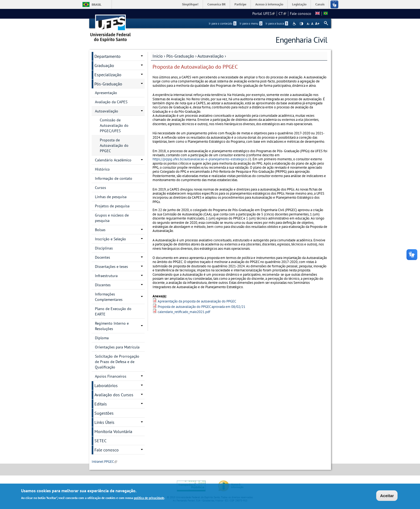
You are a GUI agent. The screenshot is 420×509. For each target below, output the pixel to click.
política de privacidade (149, 498)
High (301, 24)
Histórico (102, 169)
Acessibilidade (295, 24)
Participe (240, 4)
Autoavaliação (211, 56)
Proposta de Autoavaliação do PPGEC (114, 145)
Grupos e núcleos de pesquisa (112, 218)
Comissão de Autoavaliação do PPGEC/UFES (114, 125)
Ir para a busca (277, 24)
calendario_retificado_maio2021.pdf (184, 312)
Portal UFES (264, 14)
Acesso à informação (269, 4)
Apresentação (106, 93)
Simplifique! (190, 4)
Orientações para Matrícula (117, 347)
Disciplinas (104, 248)
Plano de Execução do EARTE (113, 311)
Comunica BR (216, 4)
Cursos (100, 188)
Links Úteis (104, 422)
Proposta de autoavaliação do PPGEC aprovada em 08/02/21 (201, 307)
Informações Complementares (109, 297)
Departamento (108, 56)
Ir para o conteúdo (223, 24)
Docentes (102, 257)
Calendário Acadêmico (113, 160)
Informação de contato (114, 178)
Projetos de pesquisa (112, 206)
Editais (101, 404)
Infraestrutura (106, 276)
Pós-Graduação (180, 56)
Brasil (97, 4)
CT (282, 14)
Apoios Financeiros (111, 376)
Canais (320, 4)
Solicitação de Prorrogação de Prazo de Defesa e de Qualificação (117, 362)
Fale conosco (301, 14)
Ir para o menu (251, 24)
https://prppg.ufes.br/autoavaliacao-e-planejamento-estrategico (201, 159)
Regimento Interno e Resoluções (112, 326)
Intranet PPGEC (104, 462)
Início (158, 56)
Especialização (108, 75)
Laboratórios (106, 385)
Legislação (299, 4)
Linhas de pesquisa (111, 197)
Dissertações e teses (111, 267)
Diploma (102, 338)
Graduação (104, 65)
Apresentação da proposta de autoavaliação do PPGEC (197, 301)
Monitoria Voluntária (113, 431)
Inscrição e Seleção (110, 239)
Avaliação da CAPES (111, 102)
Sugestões (104, 413)
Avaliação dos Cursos (114, 395)
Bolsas (100, 230)
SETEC (100, 441)
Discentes (103, 285)
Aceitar (387, 496)
